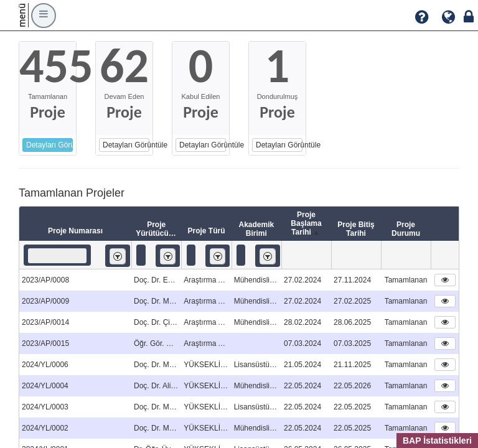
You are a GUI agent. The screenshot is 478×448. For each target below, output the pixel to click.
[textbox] (57, 256)
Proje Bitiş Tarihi (356, 229)
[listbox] (118, 256)
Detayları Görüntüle (49, 145)
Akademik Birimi (256, 229)
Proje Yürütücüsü (157, 229)
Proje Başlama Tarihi (306, 224)
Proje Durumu (406, 229)
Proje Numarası (75, 231)
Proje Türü (206, 231)
